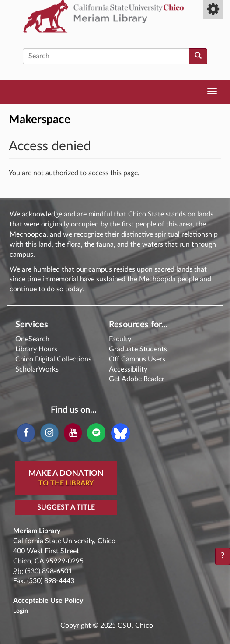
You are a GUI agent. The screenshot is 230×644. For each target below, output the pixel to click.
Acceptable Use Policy (48, 601)
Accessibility (128, 369)
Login (21, 611)
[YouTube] (73, 433)
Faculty (120, 339)
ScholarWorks (37, 369)
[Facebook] (26, 433)
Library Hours (36, 349)
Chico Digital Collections (53, 359)
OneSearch (32, 339)
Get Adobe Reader (137, 379)
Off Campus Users (137, 359)
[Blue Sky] (120, 432)
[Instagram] (49, 433)
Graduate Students (138, 349)
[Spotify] (96, 433)
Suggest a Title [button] (66, 507)
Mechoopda (28, 234)
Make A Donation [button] (66, 479)
